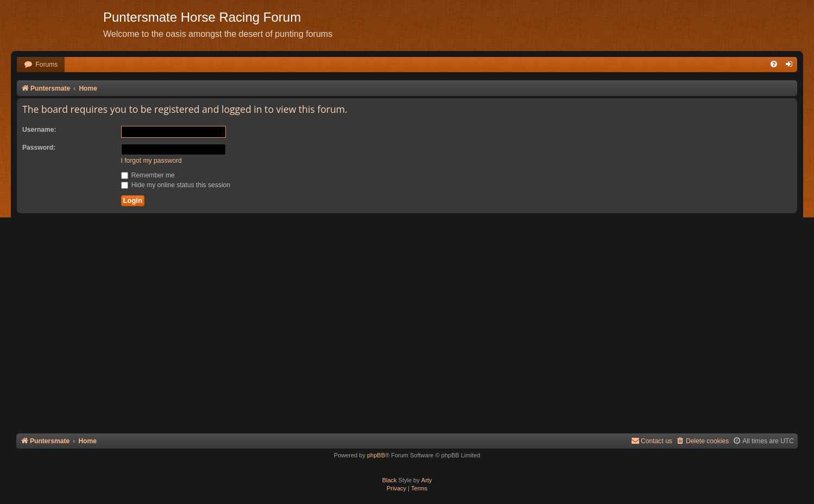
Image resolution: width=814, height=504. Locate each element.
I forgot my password (152, 161)
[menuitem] (41, 65)
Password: (39, 148)
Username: (39, 130)
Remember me (148, 175)
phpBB (376, 455)
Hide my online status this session (176, 185)
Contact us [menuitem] (652, 441)
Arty (427, 480)
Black (390, 480)
